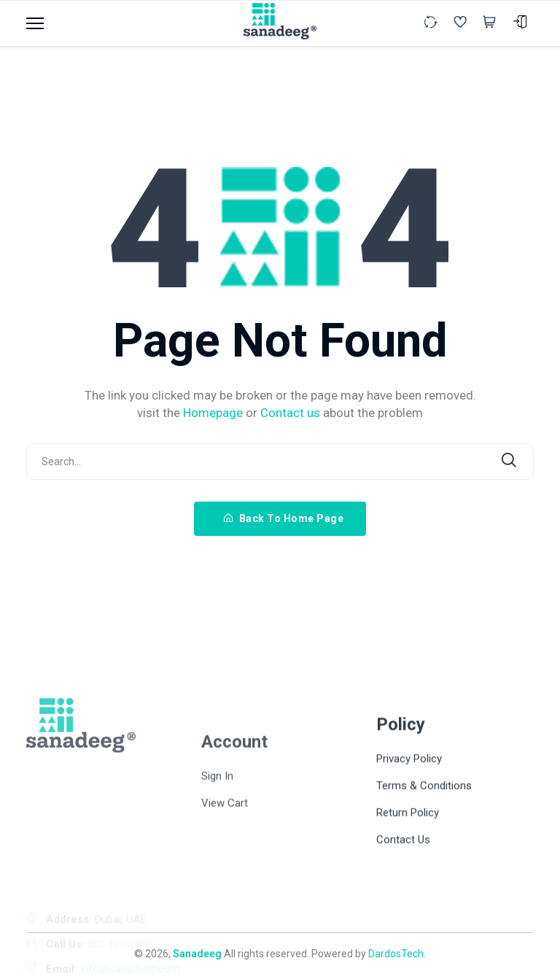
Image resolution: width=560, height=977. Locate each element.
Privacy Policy (409, 832)
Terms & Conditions (424, 859)
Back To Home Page (284, 518)
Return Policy (408, 886)
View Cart (225, 888)
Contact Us (403, 913)
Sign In (217, 861)
